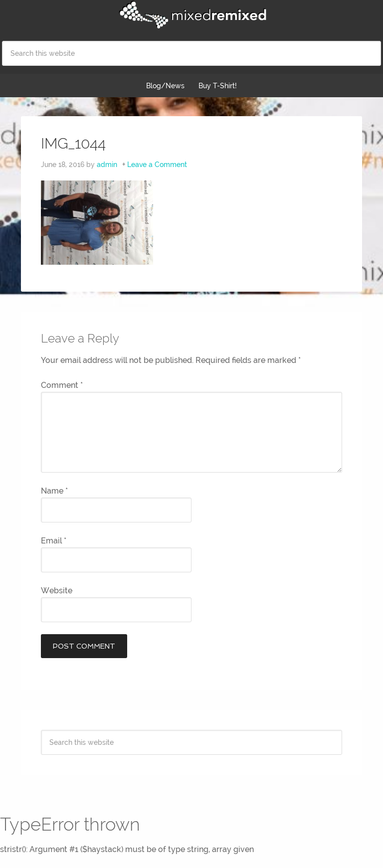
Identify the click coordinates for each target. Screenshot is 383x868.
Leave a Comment (157, 165)
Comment (62, 385)
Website (57, 591)
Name (54, 491)
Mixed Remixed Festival (191, 15)
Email (54, 541)
